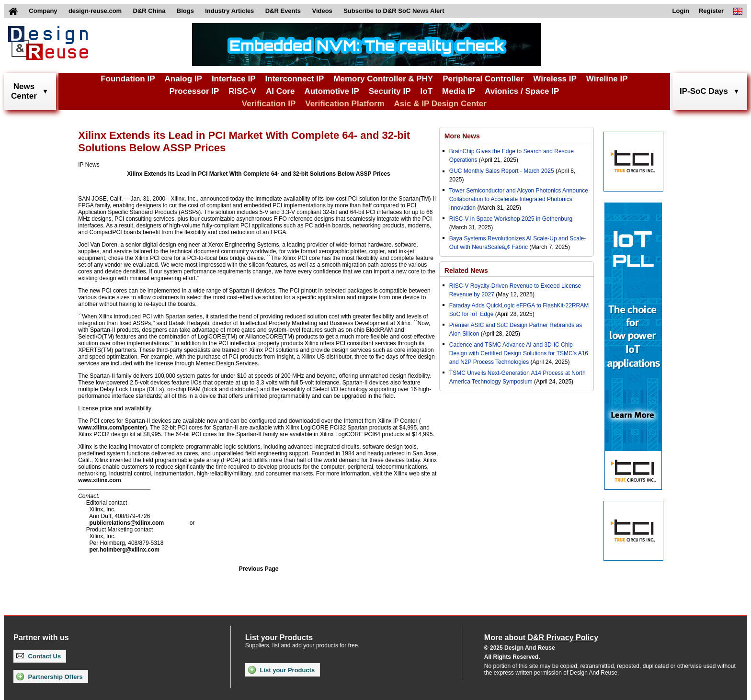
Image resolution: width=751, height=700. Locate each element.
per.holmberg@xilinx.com (125, 550)
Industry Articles (229, 11)
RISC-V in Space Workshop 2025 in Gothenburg (511, 219)
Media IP (459, 91)
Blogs (185, 11)
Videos (322, 11)
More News (462, 136)
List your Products (281, 670)
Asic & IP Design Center (440, 104)
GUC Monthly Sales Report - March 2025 (502, 171)
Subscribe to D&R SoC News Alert (394, 11)
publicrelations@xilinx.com (127, 523)
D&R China (149, 11)
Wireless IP (555, 79)
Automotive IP (331, 91)
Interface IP (234, 79)
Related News (466, 271)
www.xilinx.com (100, 480)
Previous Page (259, 569)
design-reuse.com (95, 11)
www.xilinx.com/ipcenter (112, 428)
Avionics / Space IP (522, 91)
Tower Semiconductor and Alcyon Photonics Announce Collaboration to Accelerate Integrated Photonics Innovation (519, 199)
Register (711, 11)
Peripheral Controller (483, 79)
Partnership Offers (50, 677)
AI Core (280, 91)
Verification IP (269, 104)
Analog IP (183, 79)
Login (681, 11)
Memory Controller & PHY (383, 79)
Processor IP (194, 91)
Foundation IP (128, 79)
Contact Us (39, 656)
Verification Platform (345, 104)
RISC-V (242, 91)
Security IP (390, 91)
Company (43, 11)
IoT (427, 91)
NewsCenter (24, 91)
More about (541, 638)
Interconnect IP (295, 79)
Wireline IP (607, 79)
